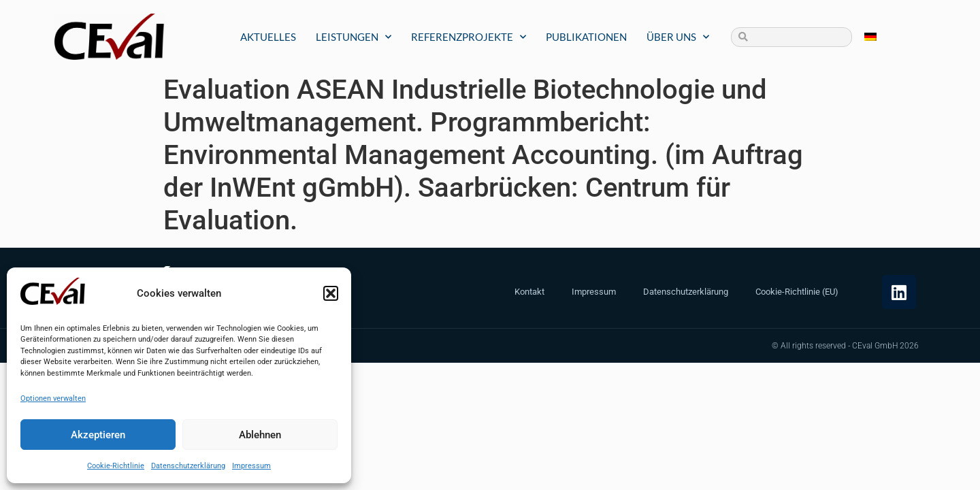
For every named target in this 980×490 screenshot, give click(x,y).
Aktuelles (268, 37)
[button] (331, 293)
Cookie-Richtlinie (116, 466)
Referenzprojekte (469, 37)
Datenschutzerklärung (188, 466)
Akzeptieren (98, 435)
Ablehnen (260, 435)
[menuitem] (870, 37)
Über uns (678, 37)
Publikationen (586, 37)
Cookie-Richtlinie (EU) (797, 292)
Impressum (251, 466)
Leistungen (354, 37)
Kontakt (529, 292)
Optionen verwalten (53, 398)
